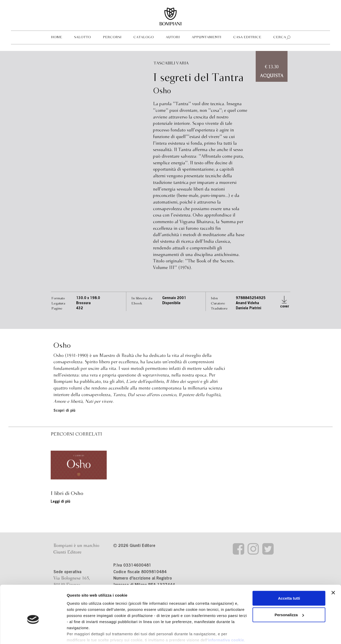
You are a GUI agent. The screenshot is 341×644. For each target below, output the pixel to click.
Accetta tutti (289, 573)
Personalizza (289, 589)
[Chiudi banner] (333, 567)
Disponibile (171, 303)
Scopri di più (64, 411)
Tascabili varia (171, 63)
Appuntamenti (207, 37)
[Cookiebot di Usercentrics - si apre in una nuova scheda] (33, 634)
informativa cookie (226, 614)
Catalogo (144, 37)
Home (57, 37)
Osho (162, 91)
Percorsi (112, 37)
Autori (173, 37)
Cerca (280, 37)
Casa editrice (247, 37)
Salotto (83, 37)
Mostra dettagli (80, 634)
